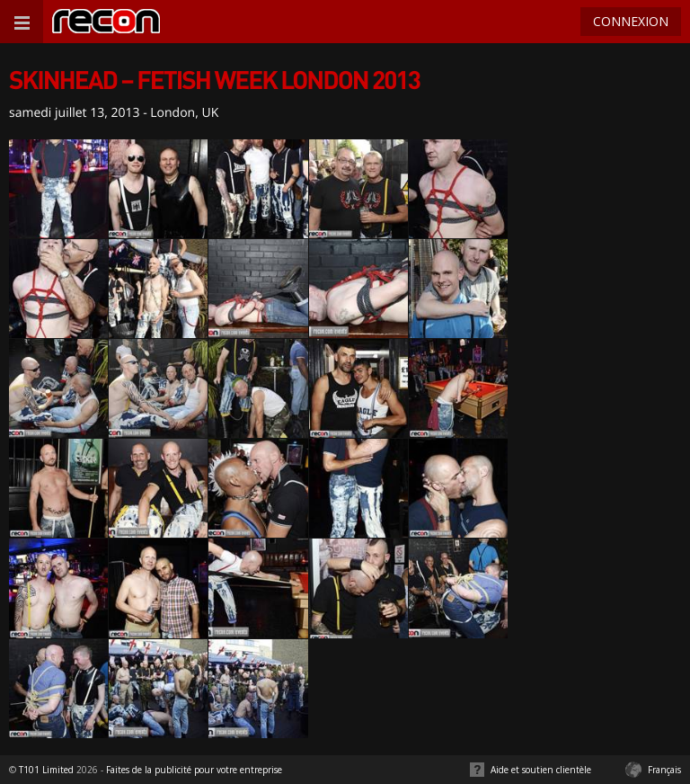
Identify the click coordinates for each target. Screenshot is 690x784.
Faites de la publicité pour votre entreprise (194, 770)
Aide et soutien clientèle (541, 770)
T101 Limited (46, 770)
